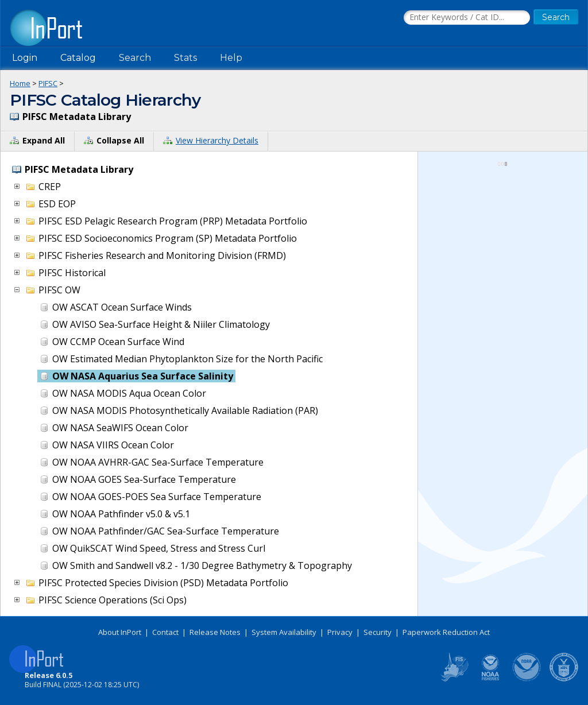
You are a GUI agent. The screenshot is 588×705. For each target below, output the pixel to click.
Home (20, 83)
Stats (185, 58)
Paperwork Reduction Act (446, 632)
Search (135, 58)
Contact (165, 632)
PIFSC (48, 83)
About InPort (120, 632)
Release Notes (215, 632)
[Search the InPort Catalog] (467, 18)
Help (231, 58)
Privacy (340, 632)
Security (378, 632)
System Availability (284, 632)
